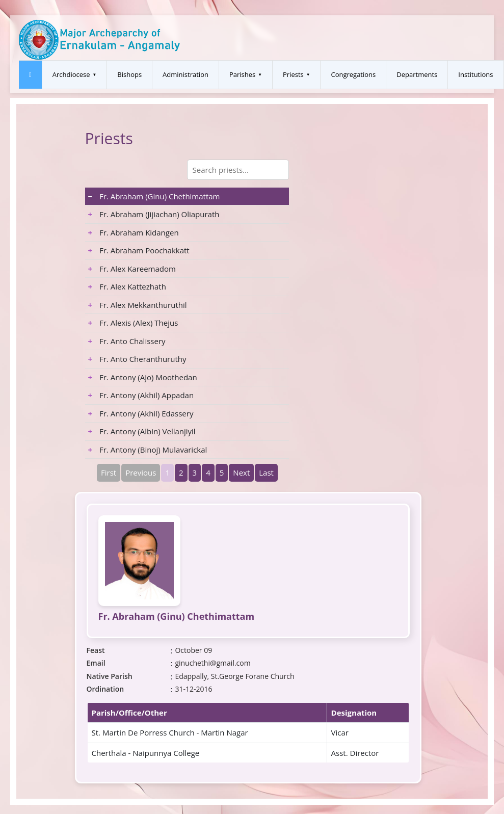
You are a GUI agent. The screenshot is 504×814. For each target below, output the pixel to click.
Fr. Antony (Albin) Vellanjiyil (142, 431)
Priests (293, 74)
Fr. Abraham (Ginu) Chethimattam (154, 196)
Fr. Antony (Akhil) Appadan (141, 395)
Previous (141, 472)
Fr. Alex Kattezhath (127, 286)
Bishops (129, 74)
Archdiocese (71, 74)
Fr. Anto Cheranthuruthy (137, 359)
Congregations (353, 74)
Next (241, 472)
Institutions (475, 74)
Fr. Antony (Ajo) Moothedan (143, 377)
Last (266, 472)
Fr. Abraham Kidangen (134, 232)
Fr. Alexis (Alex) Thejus (133, 323)
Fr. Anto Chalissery (127, 341)
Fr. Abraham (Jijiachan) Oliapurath (154, 214)
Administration (185, 74)
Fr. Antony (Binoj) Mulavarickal (148, 450)
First (109, 472)
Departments (417, 74)
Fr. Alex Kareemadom (132, 269)
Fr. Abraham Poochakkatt (139, 250)
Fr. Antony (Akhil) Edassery (141, 413)
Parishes (242, 74)
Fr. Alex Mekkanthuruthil (138, 305)
